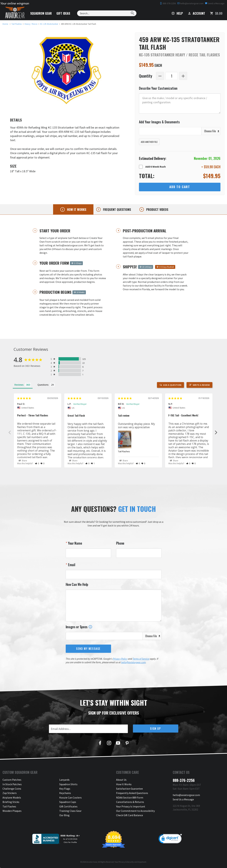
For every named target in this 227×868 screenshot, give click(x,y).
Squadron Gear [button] (41, 13)
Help (177, 13)
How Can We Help (77, 584)
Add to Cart (180, 187)
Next (216, 432)
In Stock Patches (12, 784)
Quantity (146, 76)
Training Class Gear (70, 811)
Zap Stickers (10, 793)
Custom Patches (12, 780)
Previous (10, 432)
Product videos (157, 209)
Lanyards (64, 780)
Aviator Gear (92, 862)
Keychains (65, 793)
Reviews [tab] (19, 385)
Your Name (75, 543)
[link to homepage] (5, 24)
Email (71, 565)
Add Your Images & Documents (159, 122)
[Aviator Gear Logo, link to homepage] (15, 13)
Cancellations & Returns (130, 802)
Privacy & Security (126, 862)
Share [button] (23, 461)
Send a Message (215, 3)
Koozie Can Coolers (70, 798)
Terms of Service (141, 659)
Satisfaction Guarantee (129, 789)
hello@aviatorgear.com (190, 3)
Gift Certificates (68, 806)
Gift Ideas (63, 13)
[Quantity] (172, 76)
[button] (37, 463)
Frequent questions (117, 209)
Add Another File (149, 142)
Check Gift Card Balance (130, 815)
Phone (120, 543)
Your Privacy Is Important (131, 806)
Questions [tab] (43, 385)
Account (196, 13)
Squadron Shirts (68, 784)
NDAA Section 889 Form (130, 798)
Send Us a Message (183, 799)
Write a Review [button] (201, 385)
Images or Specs (79, 627)
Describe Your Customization (158, 88)
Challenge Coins (12, 789)
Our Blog (64, 815)
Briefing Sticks (11, 802)
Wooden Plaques (12, 811)
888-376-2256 (168, 3)
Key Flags (65, 789)
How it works (76, 209)
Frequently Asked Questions (132, 793)
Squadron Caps (68, 802)
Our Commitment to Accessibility (135, 811)
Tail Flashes (124, 451)
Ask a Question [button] (172, 385)
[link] (170, 839)
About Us (121, 780)
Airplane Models (12, 798)
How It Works (124, 784)
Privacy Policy (120, 659)
